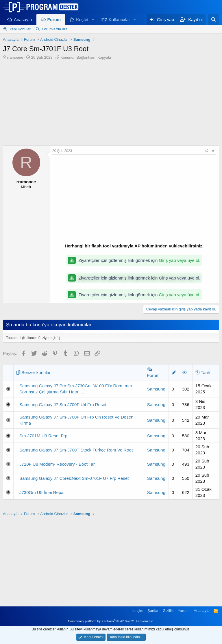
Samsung (156, 389)
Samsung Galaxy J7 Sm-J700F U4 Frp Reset (63, 405)
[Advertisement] (111, 103)
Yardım (184, 611)
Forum (54, 20)
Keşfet (82, 20)
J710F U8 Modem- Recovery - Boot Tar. (58, 464)
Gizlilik (168, 611)
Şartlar (153, 611)
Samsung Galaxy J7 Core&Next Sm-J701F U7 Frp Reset (74, 478)
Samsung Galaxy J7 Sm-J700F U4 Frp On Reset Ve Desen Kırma (76, 420)
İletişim (137, 611)
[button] (93, 20)
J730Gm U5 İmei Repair (43, 492)
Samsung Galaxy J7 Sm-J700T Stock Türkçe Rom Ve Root (76, 450)
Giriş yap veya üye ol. (180, 260)
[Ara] (213, 20)
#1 (214, 151)
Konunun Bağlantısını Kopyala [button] (86, 57)
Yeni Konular (20, 29)
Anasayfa (23, 20)
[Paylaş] (207, 151)
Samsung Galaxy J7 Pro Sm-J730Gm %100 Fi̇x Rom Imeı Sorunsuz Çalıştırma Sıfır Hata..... (76, 389)
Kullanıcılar (119, 20)
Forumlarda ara (55, 29)
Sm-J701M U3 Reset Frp (43, 436)
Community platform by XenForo (111, 621)
